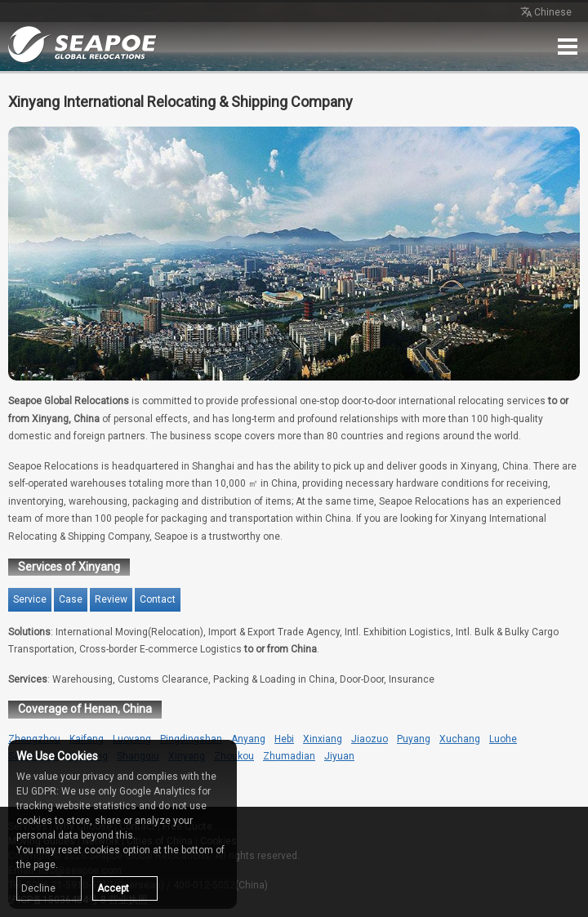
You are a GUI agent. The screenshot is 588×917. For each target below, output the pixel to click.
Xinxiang (323, 739)
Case (71, 599)
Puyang (414, 739)
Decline (38, 888)
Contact (158, 599)
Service (30, 599)
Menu (568, 47)
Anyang (248, 739)
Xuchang (460, 739)
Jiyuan (339, 756)
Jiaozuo (370, 739)
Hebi (284, 739)
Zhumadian (289, 756)
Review (111, 599)
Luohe (503, 739)
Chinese (545, 13)
